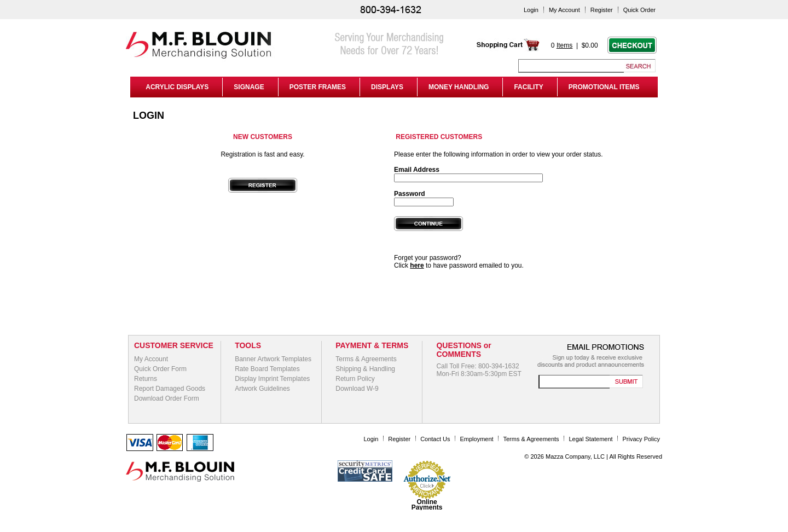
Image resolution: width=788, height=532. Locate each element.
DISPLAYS (387, 87)
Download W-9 (357, 389)
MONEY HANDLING (459, 87)
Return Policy (355, 379)
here (417, 265)
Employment (476, 439)
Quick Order (639, 10)
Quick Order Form (160, 369)
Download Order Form (167, 398)
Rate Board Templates (267, 369)
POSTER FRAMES (318, 87)
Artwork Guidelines (262, 389)
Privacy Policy (641, 439)
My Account (564, 10)
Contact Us (435, 439)
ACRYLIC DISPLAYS (175, 87)
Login (531, 10)
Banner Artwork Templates (273, 359)
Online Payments (427, 505)
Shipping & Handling (365, 369)
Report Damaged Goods (170, 389)
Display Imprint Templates (272, 379)
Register (602, 10)
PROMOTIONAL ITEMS (604, 87)
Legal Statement (591, 439)
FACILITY (528, 87)
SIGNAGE (249, 87)
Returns (146, 379)
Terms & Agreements (366, 359)
